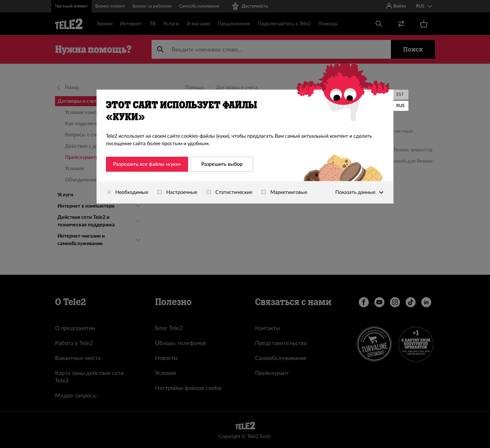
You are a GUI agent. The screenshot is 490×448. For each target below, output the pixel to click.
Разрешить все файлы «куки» (147, 164)
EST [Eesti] (400, 95)
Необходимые (127, 192)
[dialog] (245, 147)
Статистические (229, 192)
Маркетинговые (284, 192)
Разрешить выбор (222, 164)
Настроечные (177, 192)
